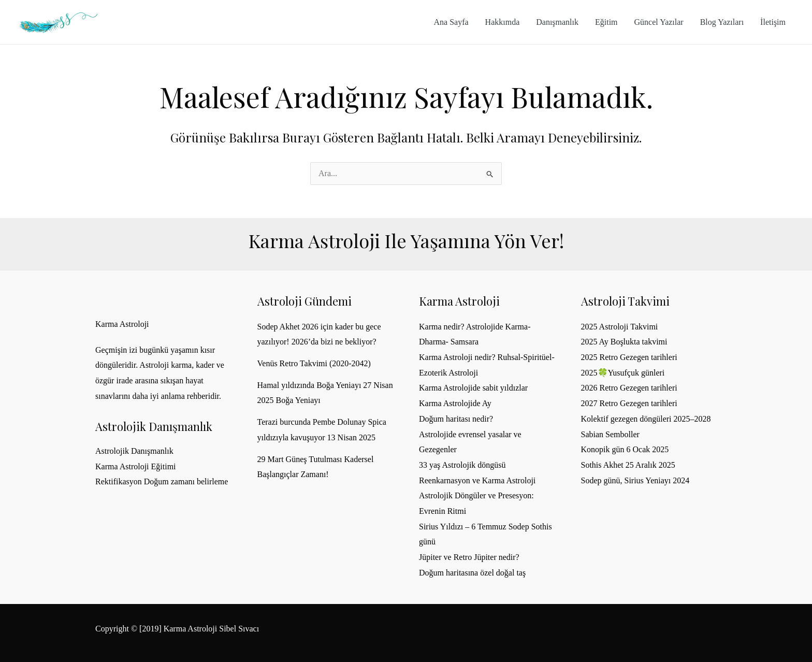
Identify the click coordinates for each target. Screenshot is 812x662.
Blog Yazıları (722, 22)
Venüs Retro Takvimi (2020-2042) (314, 363)
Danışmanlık (557, 22)
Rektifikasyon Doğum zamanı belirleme (162, 481)
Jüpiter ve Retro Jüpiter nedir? (469, 557)
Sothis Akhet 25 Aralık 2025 (628, 465)
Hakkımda (503, 22)
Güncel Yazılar (659, 22)
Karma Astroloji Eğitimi (136, 466)
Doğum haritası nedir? (456, 419)
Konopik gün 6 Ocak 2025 (625, 449)
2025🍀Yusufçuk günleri (623, 373)
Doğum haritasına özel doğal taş (472, 573)
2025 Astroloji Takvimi (620, 327)
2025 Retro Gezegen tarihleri (629, 357)
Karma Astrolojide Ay (455, 403)
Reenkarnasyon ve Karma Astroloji (477, 480)
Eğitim (606, 22)
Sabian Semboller (610, 434)
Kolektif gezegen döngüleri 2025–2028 (646, 419)
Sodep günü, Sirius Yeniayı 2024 (635, 480)
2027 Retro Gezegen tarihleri (629, 403)
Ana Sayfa (451, 22)
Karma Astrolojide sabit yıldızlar (473, 388)
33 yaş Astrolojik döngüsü (462, 465)
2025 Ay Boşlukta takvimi (624, 342)
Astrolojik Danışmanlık (134, 451)
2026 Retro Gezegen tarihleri (629, 388)
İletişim (773, 22)
